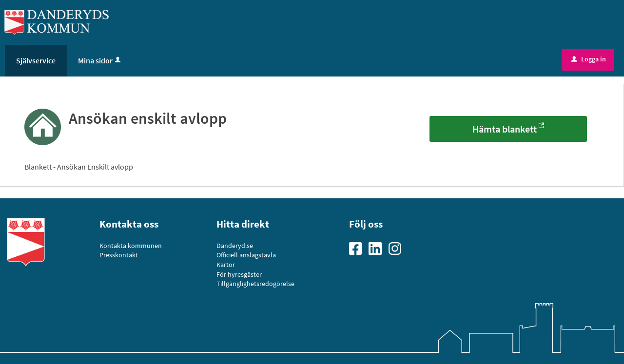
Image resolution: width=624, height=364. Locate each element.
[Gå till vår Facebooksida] (359, 248)
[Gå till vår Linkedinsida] (378, 248)
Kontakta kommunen (131, 246)
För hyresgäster (239, 274)
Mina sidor (100, 60)
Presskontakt (119, 255)
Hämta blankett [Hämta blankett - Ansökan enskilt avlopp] (505, 129)
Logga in (589, 59)
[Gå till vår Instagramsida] (398, 248)
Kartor (226, 265)
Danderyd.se (235, 246)
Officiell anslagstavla (246, 255)
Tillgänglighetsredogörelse (255, 284)
